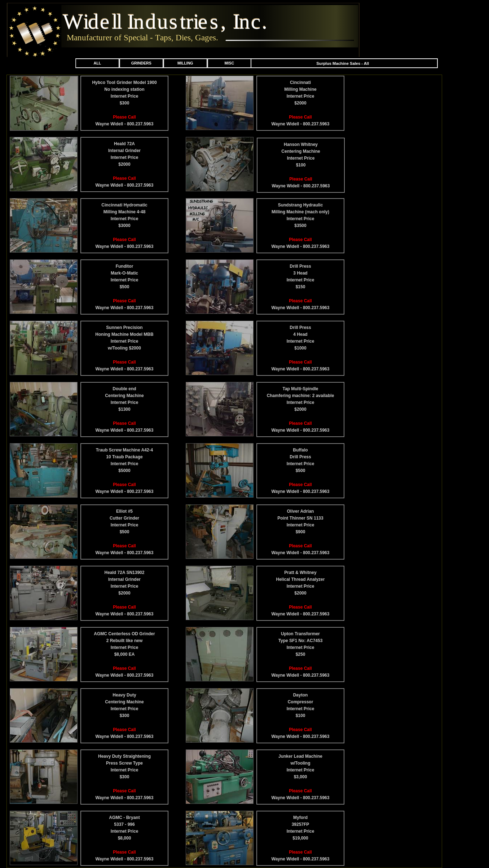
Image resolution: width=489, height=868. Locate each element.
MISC (230, 63)
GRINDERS (141, 63)
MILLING (185, 63)
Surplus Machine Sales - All (343, 63)
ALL (97, 63)
